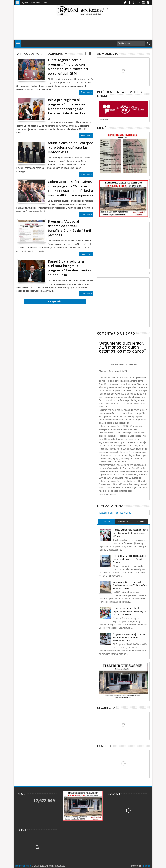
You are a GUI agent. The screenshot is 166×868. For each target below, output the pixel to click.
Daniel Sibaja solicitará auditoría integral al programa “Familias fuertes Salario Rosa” (69, 268)
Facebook (130, 3)
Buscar (148, 43)
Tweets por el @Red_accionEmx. (115, 513)
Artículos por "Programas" (41, 54)
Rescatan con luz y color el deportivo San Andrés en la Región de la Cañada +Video (130, 611)
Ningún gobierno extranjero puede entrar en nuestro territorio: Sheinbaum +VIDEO (129, 637)
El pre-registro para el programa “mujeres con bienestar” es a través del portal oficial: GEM (68, 67)
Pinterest (148, 3)
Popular (107, 522)
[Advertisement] (83, 28)
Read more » (86, 92)
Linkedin (139, 3)
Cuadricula (86, 54)
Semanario (123, 522)
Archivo (140, 522)
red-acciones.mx (23, 866)
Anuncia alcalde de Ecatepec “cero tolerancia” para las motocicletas (70, 147)
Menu (18, 3)
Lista (90, 54)
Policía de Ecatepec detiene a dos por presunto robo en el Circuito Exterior (129, 559)
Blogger (147, 866)
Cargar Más (55, 301)
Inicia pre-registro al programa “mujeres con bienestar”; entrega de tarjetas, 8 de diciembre (67, 107)
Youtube (144, 3)
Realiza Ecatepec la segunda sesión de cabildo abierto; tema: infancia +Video (130, 533)
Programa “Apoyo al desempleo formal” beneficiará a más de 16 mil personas (69, 228)
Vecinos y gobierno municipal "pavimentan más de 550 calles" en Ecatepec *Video (130, 585)
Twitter (125, 3)
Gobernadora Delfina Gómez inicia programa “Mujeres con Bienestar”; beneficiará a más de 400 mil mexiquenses (70, 188)
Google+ (134, 3)
